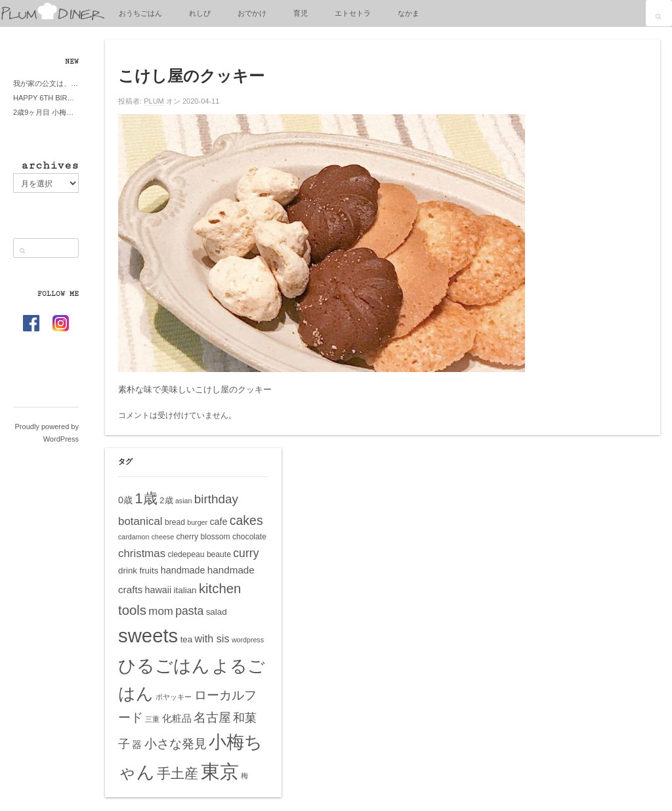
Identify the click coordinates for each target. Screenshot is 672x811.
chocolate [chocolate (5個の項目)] (249, 537)
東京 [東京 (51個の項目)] (220, 771)
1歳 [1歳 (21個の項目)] (146, 498)
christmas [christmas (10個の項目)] (142, 553)
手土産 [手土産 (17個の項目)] (178, 773)
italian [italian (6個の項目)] (185, 590)
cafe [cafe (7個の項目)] (218, 522)
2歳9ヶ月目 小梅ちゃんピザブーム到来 (46, 112)
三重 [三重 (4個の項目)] (152, 719)
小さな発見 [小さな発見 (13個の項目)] (176, 744)
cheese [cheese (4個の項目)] (163, 537)
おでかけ (252, 13)
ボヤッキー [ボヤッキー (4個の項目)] (174, 697)
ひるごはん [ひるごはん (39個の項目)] (164, 666)
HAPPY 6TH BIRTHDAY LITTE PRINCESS (46, 98)
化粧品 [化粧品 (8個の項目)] (177, 718)
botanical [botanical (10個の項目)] (140, 521)
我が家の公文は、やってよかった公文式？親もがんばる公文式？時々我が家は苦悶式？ (46, 83)
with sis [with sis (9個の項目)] (212, 638)
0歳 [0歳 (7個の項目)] (125, 500)
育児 (301, 13)
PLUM (154, 101)
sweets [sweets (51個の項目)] (148, 635)
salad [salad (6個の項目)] (217, 612)
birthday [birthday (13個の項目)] (216, 499)
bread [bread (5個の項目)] (175, 522)
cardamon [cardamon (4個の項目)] (134, 537)
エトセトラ (353, 13)
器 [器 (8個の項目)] (137, 744)
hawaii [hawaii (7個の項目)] (158, 590)
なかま (409, 13)
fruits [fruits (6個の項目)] (149, 571)
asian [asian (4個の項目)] (183, 501)
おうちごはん (140, 13)
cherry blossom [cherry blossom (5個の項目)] (203, 537)
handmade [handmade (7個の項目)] (183, 570)
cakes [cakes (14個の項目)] (246, 520)
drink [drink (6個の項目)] (128, 571)
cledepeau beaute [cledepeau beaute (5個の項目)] (199, 554)
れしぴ (200, 13)
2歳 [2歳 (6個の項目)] (166, 500)
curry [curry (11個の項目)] (246, 553)
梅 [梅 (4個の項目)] (244, 776)
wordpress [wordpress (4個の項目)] (248, 640)
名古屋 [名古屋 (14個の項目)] (212, 717)
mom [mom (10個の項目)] (161, 611)
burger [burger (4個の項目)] (197, 522)
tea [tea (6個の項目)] (187, 639)
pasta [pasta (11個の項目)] (189, 611)
